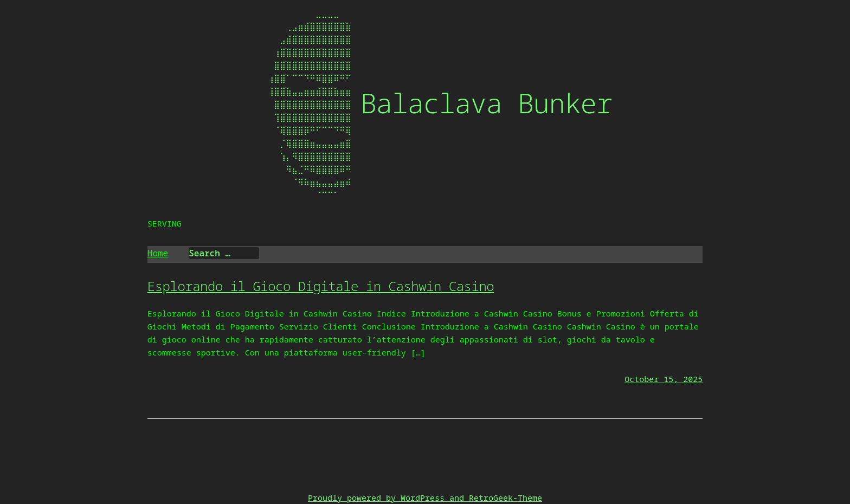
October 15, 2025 (664, 379)
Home (158, 253)
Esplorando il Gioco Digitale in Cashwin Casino (321, 286)
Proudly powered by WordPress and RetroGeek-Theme (425, 497)
